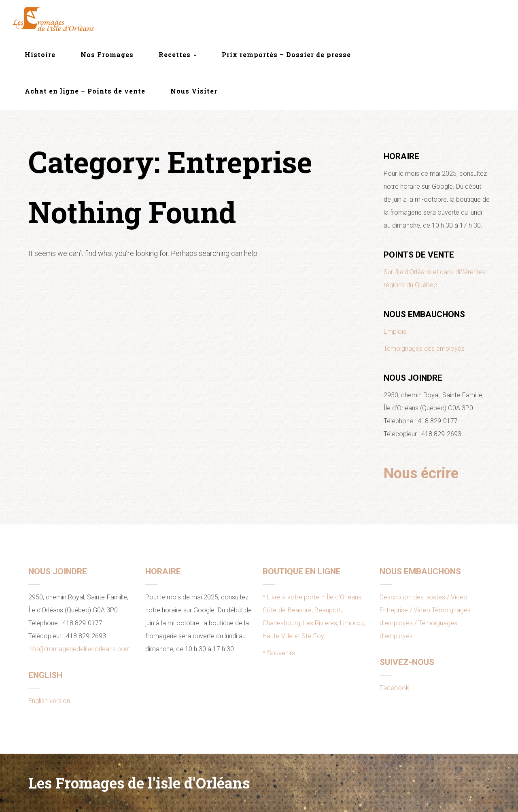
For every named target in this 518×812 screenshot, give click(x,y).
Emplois (395, 331)
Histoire (40, 54)
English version (49, 701)
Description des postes (412, 597)
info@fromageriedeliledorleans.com (80, 649)
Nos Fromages (107, 54)
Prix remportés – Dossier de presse (286, 54)
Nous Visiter (194, 91)
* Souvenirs (279, 653)
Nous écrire (421, 473)
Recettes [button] (178, 54)
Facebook (394, 688)
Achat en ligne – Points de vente (85, 91)
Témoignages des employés (424, 348)
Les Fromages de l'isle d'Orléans (139, 783)
